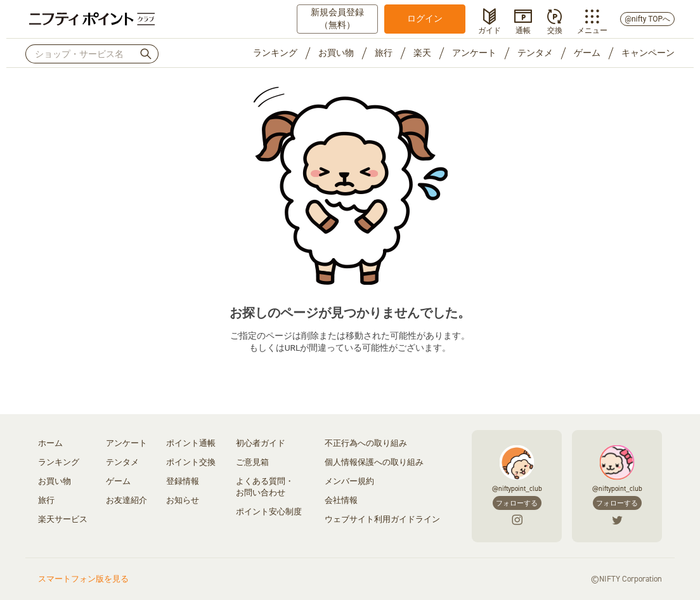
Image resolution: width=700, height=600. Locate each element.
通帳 (523, 29)
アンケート (474, 53)
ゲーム (587, 53)
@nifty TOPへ (647, 19)
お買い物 (336, 53)
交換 (555, 29)
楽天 (422, 53)
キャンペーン (648, 53)
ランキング (275, 53)
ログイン (425, 18)
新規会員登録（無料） (337, 18)
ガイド (489, 29)
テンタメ (535, 53)
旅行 (384, 53)
